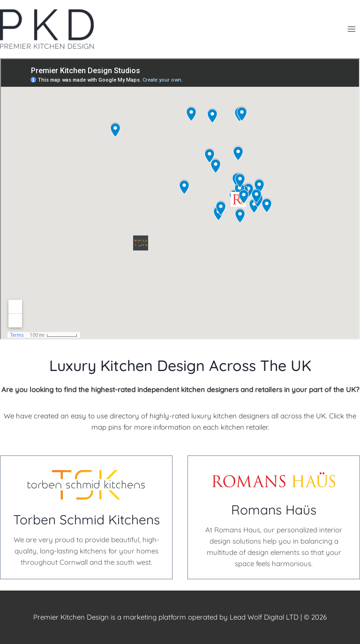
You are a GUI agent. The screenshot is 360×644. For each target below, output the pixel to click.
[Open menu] (351, 29)
